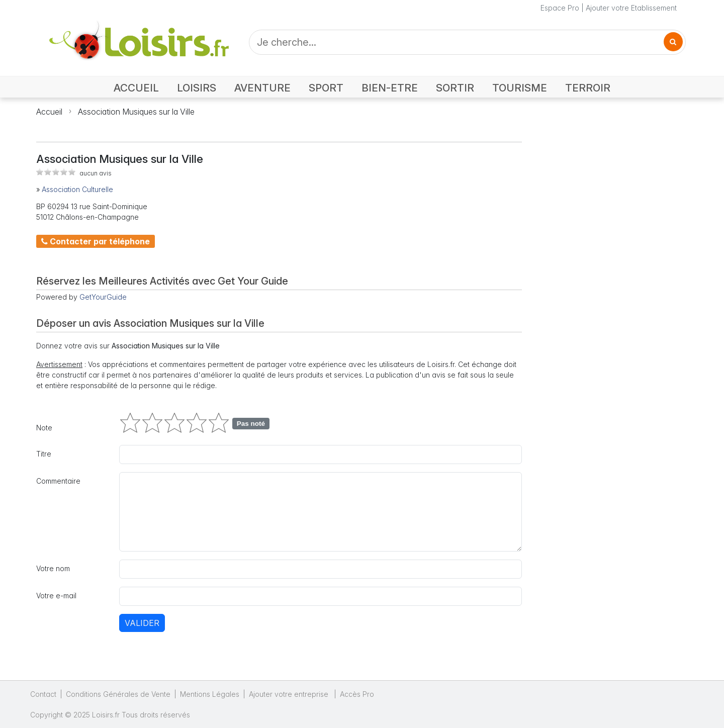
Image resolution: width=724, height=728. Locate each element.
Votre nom (53, 568)
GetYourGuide (103, 297)
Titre (44, 454)
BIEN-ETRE (390, 88)
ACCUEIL (136, 88)
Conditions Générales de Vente (118, 694)
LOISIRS (197, 88)
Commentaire (58, 481)
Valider (142, 623)
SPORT (326, 88)
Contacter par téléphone (96, 241)
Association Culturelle (77, 189)
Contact (43, 694)
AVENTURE (262, 88)
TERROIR (588, 88)
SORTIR (455, 88)
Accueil (49, 112)
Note (44, 428)
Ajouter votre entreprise (290, 694)
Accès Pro (357, 694)
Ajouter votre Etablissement (631, 8)
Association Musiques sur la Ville (136, 112)
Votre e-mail (56, 596)
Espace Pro (560, 8)
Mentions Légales (210, 694)
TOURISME (520, 88)
